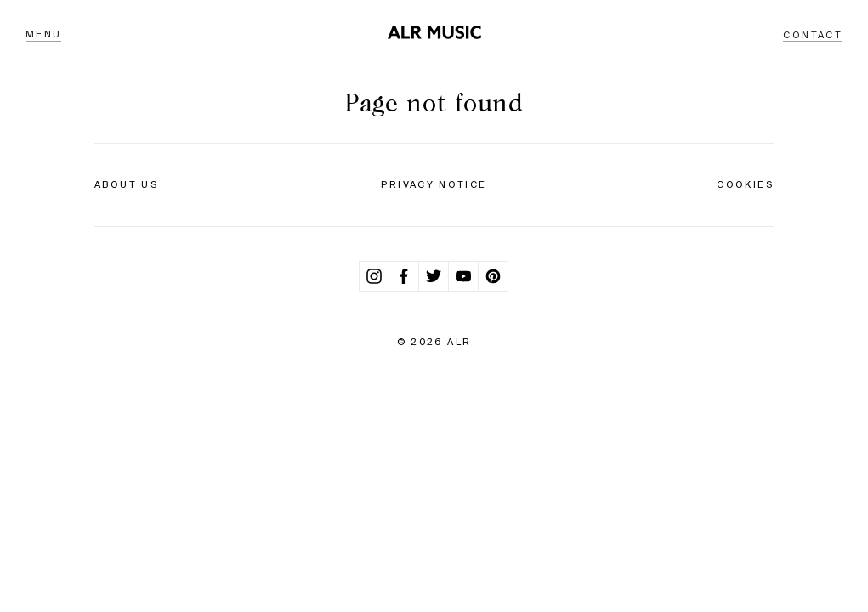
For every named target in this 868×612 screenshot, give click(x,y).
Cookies (745, 184)
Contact (813, 35)
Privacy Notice (434, 184)
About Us (126, 184)
